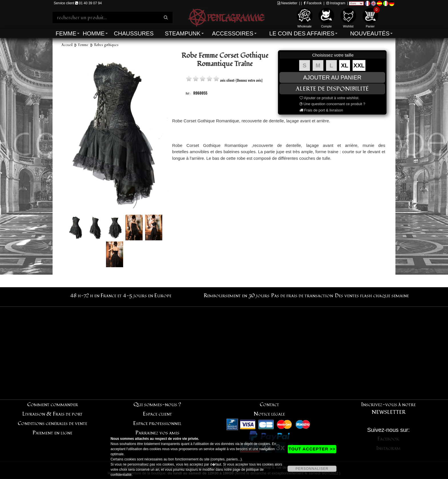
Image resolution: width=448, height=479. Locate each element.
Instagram (336, 3)
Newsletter (287, 3)
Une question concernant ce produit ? (332, 104)
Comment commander (53, 405)
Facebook (313, 3)
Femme (66, 33)
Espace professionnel (157, 423)
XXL (359, 65)
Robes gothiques (106, 45)
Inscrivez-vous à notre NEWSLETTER (388, 408)
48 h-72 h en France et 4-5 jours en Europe (121, 296)
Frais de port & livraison (321, 110)
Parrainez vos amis (157, 433)
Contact (269, 405)
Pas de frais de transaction (302, 296)
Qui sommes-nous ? (157, 405)
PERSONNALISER (312, 469)
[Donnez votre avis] (249, 80)
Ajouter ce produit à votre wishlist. (329, 98)
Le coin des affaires (302, 33)
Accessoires (233, 33)
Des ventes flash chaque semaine (372, 296)
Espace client (157, 414)
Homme (94, 33)
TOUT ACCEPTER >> (312, 449)
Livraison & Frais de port (52, 414)
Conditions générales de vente (52, 423)
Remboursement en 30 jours (237, 296)
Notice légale (269, 414)
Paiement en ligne (52, 433)
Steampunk (183, 33)
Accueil (67, 45)
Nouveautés (370, 33)
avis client (227, 80)
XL (345, 65)
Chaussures (134, 33)
